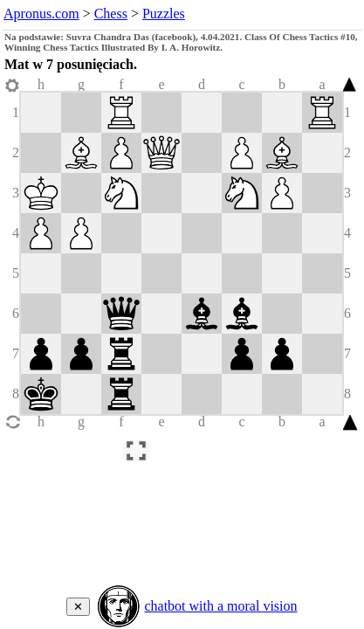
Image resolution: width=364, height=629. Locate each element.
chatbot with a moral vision (220, 606)
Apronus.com (41, 14)
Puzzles (164, 14)
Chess (111, 14)
